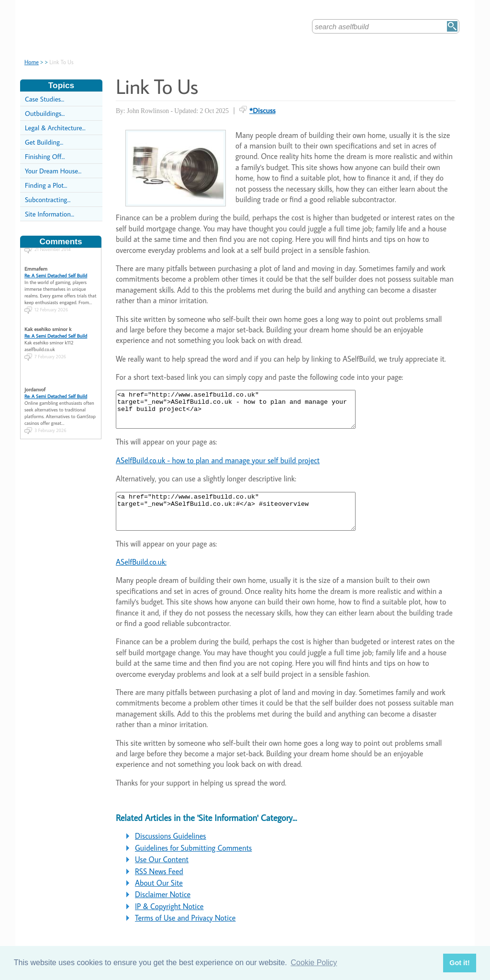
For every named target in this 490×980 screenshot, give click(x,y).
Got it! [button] (459, 963)
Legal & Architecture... (55, 128)
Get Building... (44, 142)
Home (32, 62)
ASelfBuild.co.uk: (141, 576)
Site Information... (50, 214)
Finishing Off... (45, 156)
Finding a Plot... (46, 185)
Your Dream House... (53, 171)
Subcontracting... (48, 199)
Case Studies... (45, 99)
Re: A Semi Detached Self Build (56, 269)
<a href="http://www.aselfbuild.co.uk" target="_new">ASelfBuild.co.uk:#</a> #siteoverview (250, 522)
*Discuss (262, 110)
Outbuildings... (45, 113)
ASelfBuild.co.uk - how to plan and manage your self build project (218, 467)
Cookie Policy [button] (314, 963)
